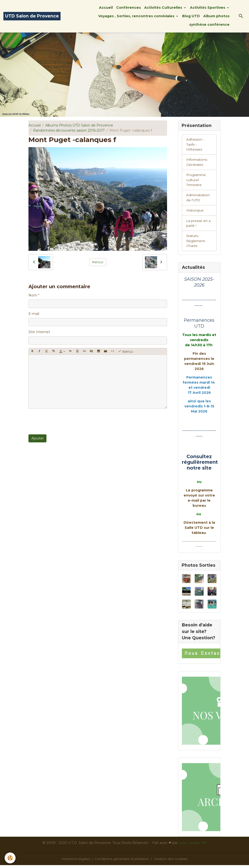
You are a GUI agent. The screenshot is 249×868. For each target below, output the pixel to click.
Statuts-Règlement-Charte (197, 243)
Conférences (129, 8)
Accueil (106, 8)
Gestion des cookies (171, 862)
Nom (33, 295)
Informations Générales (197, 163)
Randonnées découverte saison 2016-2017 (69, 130)
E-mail (34, 314)
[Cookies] (10, 858)
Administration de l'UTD (199, 199)
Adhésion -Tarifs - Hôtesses (195, 145)
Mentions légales (75, 862)
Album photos (216, 16)
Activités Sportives (208, 8)
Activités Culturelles (164, 8)
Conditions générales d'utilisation (122, 862)
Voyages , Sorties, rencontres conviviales (137, 16)
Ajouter (38, 438)
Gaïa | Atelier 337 (193, 846)
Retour (98, 262)
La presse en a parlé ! (199, 225)
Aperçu (125, 351)
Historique (195, 212)
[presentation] (65, 421)
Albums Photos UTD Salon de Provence (79, 125)
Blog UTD (191, 16)
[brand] (32, 16)
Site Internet (39, 332)
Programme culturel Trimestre (197, 181)
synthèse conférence (209, 25)
